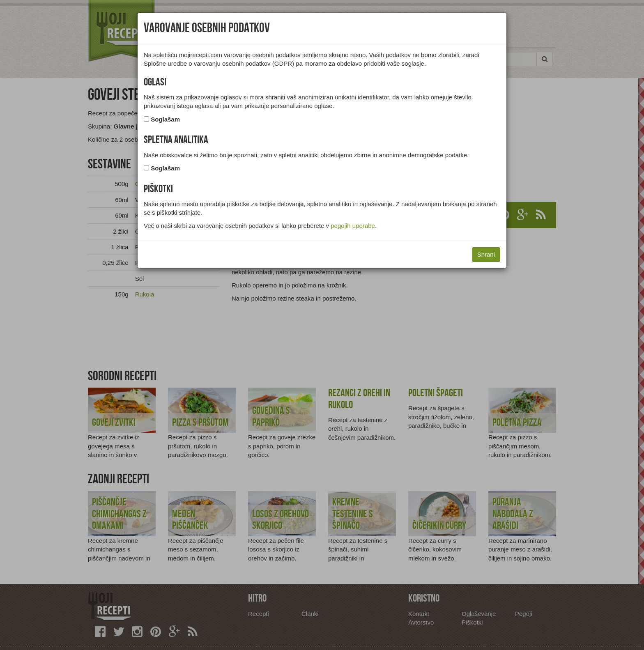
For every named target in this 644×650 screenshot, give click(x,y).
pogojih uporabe (353, 226)
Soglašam (165, 119)
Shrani (486, 254)
